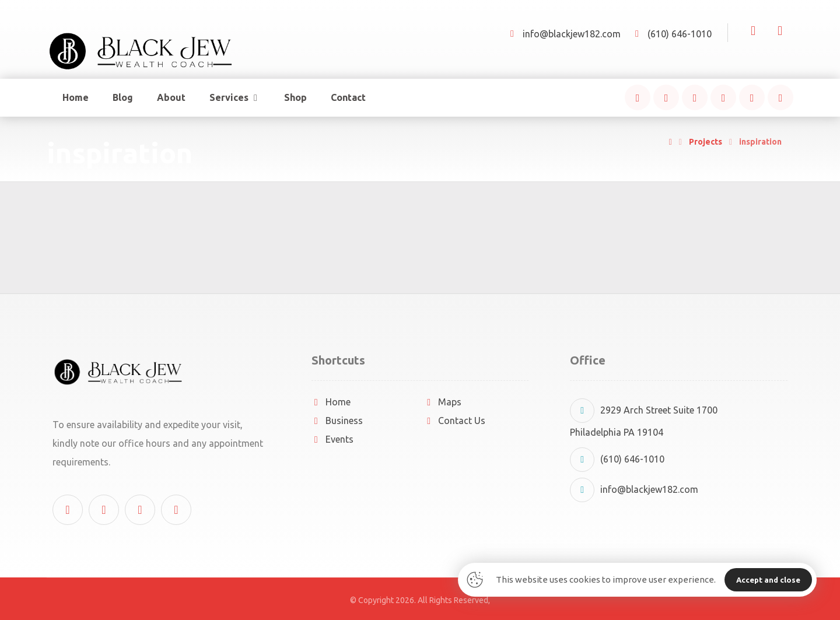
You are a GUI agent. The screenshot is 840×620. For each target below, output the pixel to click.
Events (332, 439)
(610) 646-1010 (617, 459)
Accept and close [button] (768, 580)
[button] (638, 97)
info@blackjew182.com (634, 489)
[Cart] (780, 30)
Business (337, 421)
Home (331, 402)
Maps (443, 402)
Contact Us (455, 421)
